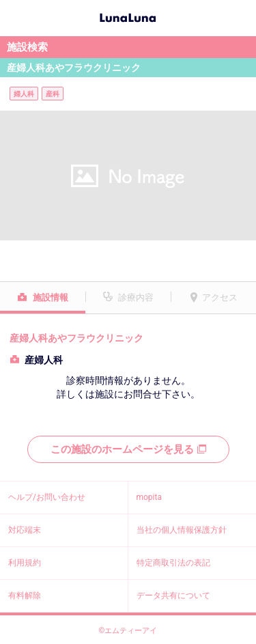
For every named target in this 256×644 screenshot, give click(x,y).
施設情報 (51, 297)
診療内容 (136, 297)
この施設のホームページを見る (128, 449)
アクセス (220, 297)
